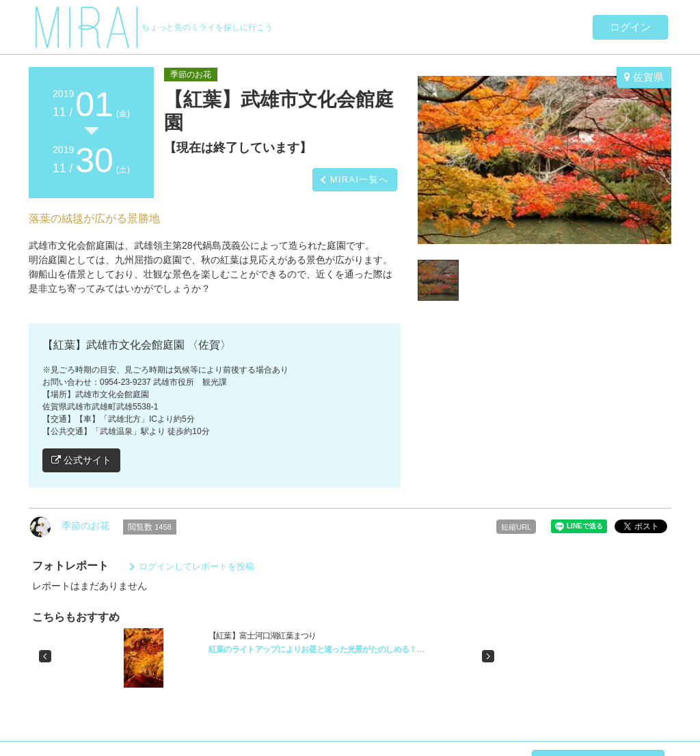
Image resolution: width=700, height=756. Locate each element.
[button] (45, 656)
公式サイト (81, 460)
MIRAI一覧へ (360, 179)
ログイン (630, 27)
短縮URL (516, 527)
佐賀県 (644, 77)
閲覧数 (150, 527)
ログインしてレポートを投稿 (197, 566)
